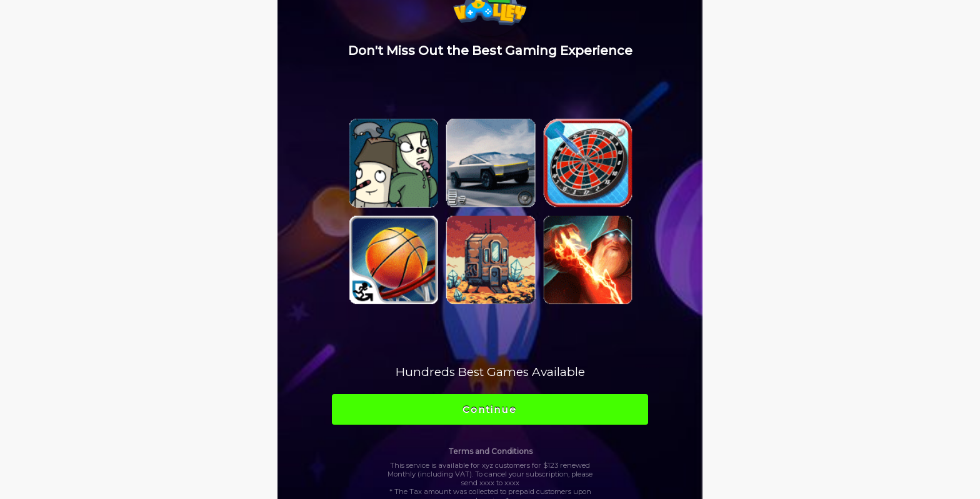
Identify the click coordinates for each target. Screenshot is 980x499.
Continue (490, 409)
